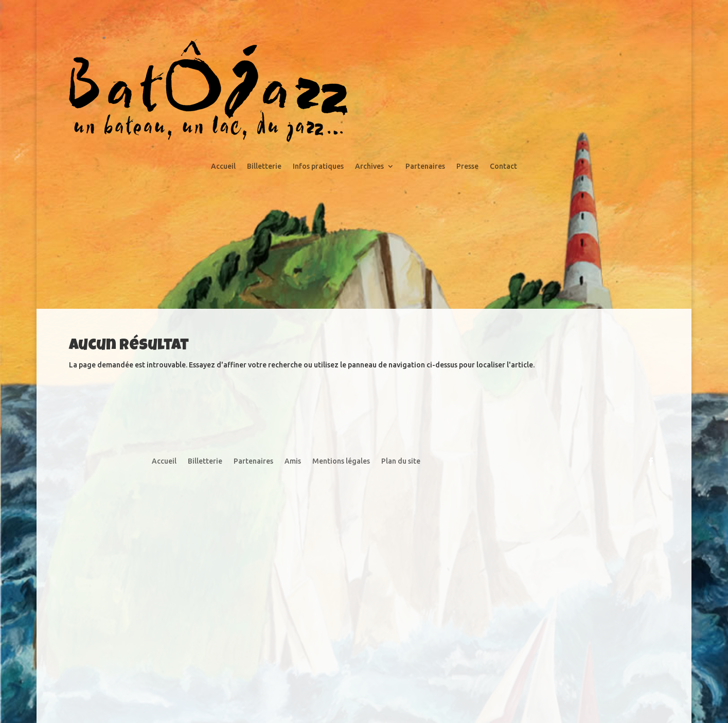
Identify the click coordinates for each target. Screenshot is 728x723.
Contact (503, 166)
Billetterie (264, 166)
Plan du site (401, 461)
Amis (293, 461)
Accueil (223, 166)
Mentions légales (341, 461)
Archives (369, 166)
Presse (467, 166)
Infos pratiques (318, 166)
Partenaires (425, 166)
